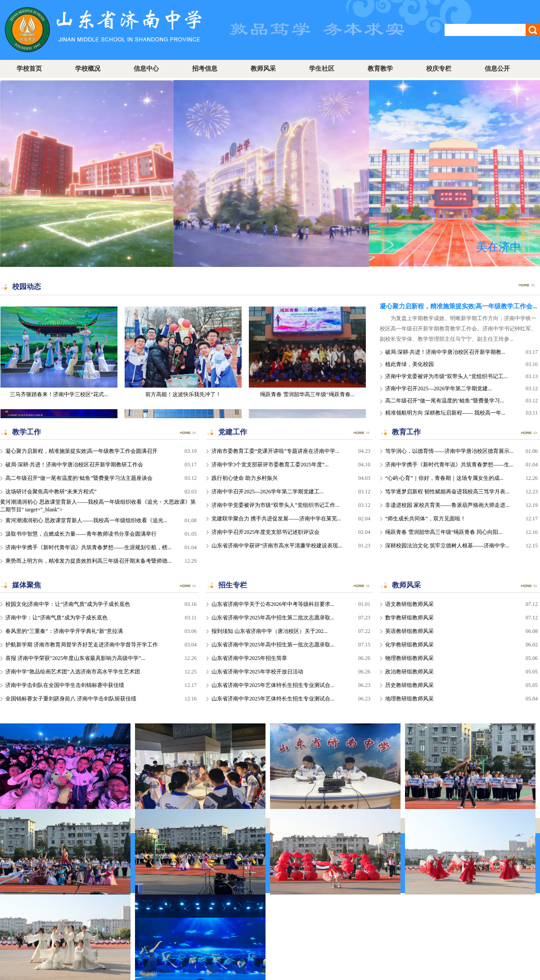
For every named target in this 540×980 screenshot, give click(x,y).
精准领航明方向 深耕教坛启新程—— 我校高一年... (445, 413)
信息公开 (497, 69)
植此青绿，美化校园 (409, 364)
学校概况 (88, 69)
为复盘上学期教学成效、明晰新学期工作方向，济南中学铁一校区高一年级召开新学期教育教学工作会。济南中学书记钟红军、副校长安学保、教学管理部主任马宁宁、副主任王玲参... (458, 329)
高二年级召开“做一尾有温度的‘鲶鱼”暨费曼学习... (445, 401)
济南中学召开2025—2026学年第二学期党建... (439, 388)
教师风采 (263, 69)
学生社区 (322, 69)
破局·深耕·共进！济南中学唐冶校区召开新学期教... (445, 352)
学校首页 (29, 69)
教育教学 (380, 69)
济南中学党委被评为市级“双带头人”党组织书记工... (446, 376)
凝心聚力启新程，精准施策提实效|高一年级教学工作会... (459, 306)
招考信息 (205, 69)
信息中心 (146, 69)
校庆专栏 (439, 69)
